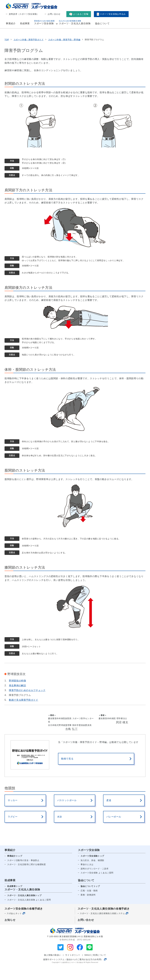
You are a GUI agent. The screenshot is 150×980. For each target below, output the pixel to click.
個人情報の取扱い (53, 969)
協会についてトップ (90, 900)
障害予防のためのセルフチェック (27, 704)
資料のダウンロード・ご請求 (94, 882)
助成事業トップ (15, 900)
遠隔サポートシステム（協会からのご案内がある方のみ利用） (73, 973)
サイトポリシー (73, 969)
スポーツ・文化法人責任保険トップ (24, 909)
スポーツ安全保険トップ (92, 869)
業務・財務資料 (88, 908)
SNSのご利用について (95, 969)
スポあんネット (14, 927)
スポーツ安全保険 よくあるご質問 (97, 886)
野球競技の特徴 (17, 694)
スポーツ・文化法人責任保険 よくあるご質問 (29, 913)
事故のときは (87, 878)
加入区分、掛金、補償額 (92, 874)
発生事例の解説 (17, 699)
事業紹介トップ (15, 869)
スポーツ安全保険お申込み (111, 14)
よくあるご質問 (79, 14)
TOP (7, 53)
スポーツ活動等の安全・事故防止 (23, 874)
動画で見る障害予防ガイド (24, 713)
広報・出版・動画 (89, 904)
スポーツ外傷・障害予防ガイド (29, 53)
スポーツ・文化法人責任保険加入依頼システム (102, 927)
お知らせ (10, 933)
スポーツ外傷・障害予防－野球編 (64, 53)
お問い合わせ (54, 14)
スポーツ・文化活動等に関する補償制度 (27, 878)
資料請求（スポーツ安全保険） (24, 14)
